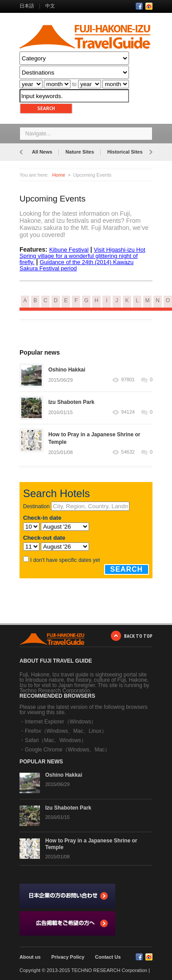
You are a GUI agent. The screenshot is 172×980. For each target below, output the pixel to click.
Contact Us (108, 957)
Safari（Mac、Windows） (56, 740)
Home (59, 175)
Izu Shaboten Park (71, 402)
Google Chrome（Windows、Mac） (67, 750)
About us (30, 957)
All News (42, 152)
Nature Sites (80, 152)
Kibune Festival (69, 250)
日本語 (27, 6)
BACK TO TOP (138, 636)
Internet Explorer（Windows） (61, 722)
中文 (50, 6)
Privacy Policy (68, 957)
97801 (128, 380)
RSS (149, 6)
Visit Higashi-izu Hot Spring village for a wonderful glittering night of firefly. (82, 256)
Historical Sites (125, 152)
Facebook (139, 6)
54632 (128, 452)
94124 (128, 412)
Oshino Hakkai (67, 370)
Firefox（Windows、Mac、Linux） (66, 731)
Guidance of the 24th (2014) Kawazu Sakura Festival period (76, 265)
